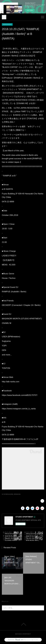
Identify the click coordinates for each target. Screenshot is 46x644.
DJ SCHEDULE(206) (8, 494)
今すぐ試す (30, 10)
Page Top (23, 624)
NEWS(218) (17, 494)
